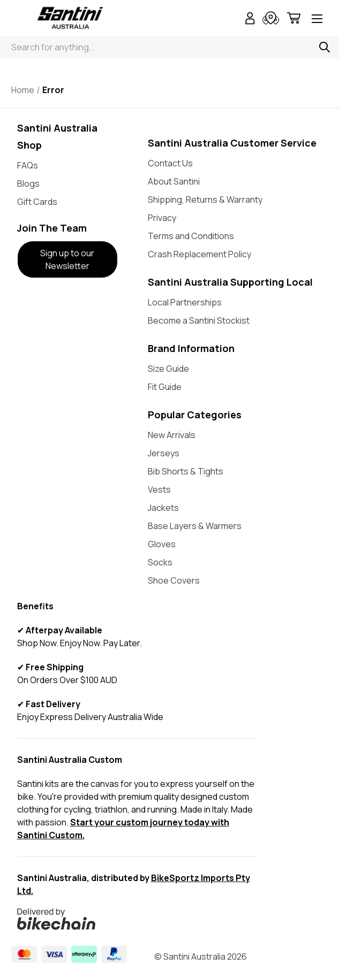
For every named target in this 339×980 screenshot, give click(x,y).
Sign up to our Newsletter (67, 259)
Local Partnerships (185, 302)
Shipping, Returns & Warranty (205, 200)
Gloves (162, 544)
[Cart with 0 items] (294, 20)
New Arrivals (172, 435)
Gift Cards (37, 202)
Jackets (163, 508)
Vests (159, 489)
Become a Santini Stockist (199, 320)
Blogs (28, 183)
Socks (160, 562)
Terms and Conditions (191, 236)
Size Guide (168, 369)
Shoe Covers (174, 580)
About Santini (174, 181)
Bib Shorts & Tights (186, 471)
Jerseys (164, 453)
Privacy (162, 218)
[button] (68, 259)
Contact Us (170, 163)
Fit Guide (165, 387)
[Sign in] (250, 20)
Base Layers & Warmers (195, 526)
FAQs (28, 165)
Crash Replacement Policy (199, 254)
